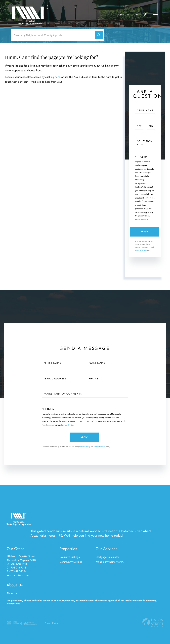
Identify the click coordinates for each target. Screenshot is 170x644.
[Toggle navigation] (156, 15)
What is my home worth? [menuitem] (110, 562)
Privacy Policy (141, 220)
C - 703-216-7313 (16, 568)
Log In (134, 15)
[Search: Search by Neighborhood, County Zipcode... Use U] (54, 35)
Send (144, 232)
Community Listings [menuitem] (71, 562)
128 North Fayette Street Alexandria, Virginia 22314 (21, 558)
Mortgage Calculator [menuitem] (107, 557)
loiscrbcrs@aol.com (18, 575)
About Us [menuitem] (12, 593)
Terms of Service (141, 250)
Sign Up (121, 15)
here (57, 77)
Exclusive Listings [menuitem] (70, 557)
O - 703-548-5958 (17, 564)
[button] (99, 35)
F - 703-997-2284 (17, 571)
